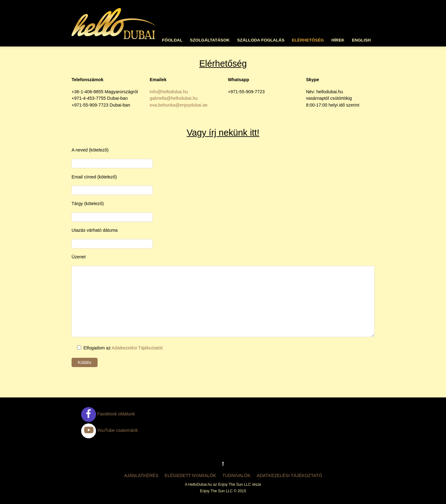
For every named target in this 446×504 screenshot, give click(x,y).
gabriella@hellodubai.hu (174, 98)
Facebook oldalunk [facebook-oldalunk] (108, 414)
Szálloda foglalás (261, 40)
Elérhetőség (308, 40)
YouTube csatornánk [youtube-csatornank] (109, 430)
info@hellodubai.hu (169, 92)
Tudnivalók (236, 476)
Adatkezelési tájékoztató (289, 476)
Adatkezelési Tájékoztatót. (138, 348)
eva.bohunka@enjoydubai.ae (179, 105)
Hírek (338, 40)
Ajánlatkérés (141, 476)
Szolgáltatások (210, 40)
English (361, 40)
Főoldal (172, 40)
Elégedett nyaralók (190, 476)
